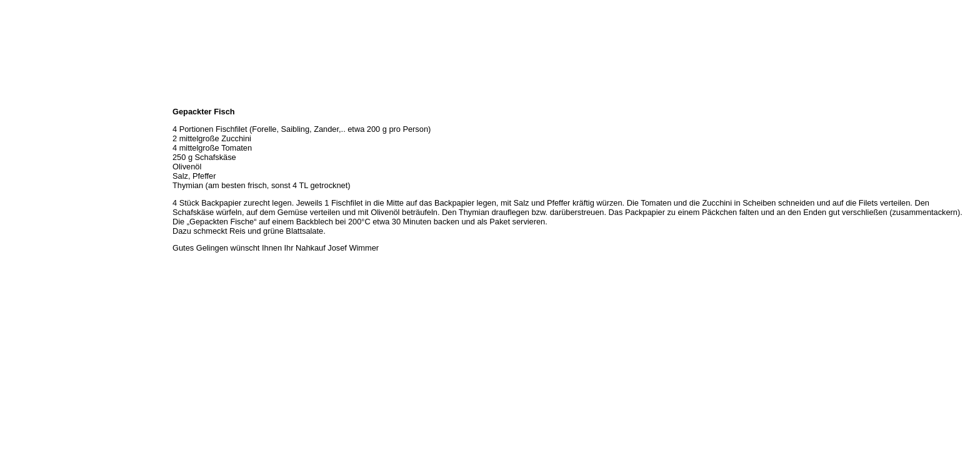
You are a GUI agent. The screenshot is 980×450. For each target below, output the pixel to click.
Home (14, 99)
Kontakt (17, 195)
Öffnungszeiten (30, 126)
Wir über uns (26, 112)
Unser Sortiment (32, 140)
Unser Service (28, 154)
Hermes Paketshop (36, 167)
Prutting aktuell (30, 222)
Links (14, 209)
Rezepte (18, 181)
